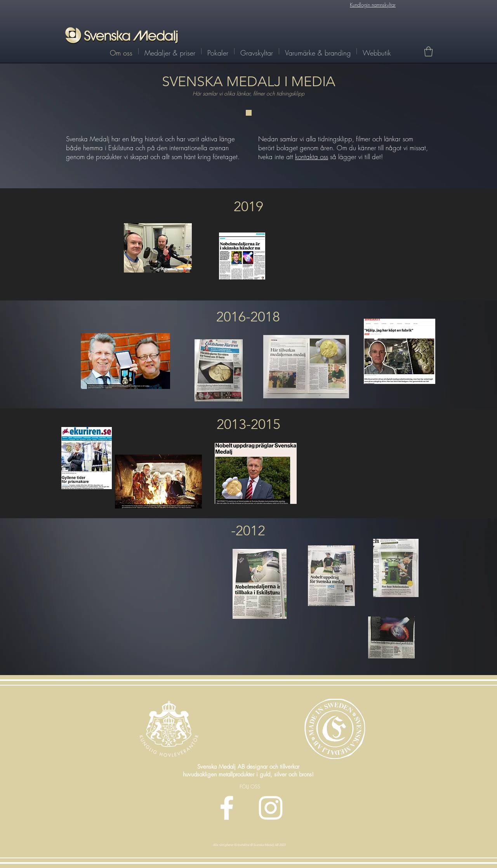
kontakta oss (312, 157)
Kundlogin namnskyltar (373, 5)
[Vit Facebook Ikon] (227, 808)
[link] (428, 51)
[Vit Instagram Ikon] (271, 808)
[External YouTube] (368, 455)
